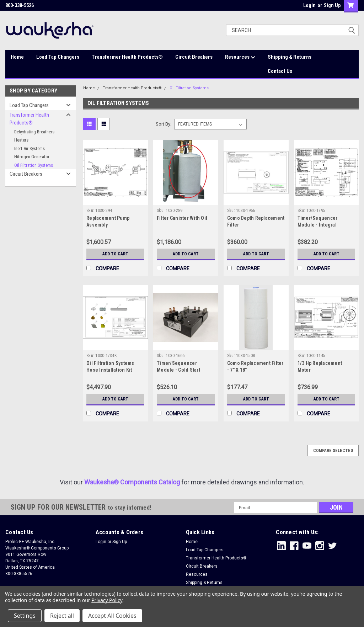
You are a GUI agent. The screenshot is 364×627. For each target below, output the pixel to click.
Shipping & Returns (290, 57)
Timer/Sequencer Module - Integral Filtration (318, 225)
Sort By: (164, 124)
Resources (240, 57)
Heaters (21, 140)
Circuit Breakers (194, 57)
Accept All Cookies (112, 616)
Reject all (62, 616)
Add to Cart (115, 254)
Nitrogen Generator (32, 157)
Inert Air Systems (30, 148)
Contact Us (280, 71)
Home (17, 57)
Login (309, 5)
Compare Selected (333, 451)
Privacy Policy (107, 600)
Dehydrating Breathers (34, 132)
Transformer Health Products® (127, 57)
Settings (25, 616)
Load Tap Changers (58, 57)
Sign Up (332, 5)
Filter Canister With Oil (182, 218)
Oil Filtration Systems (34, 165)
